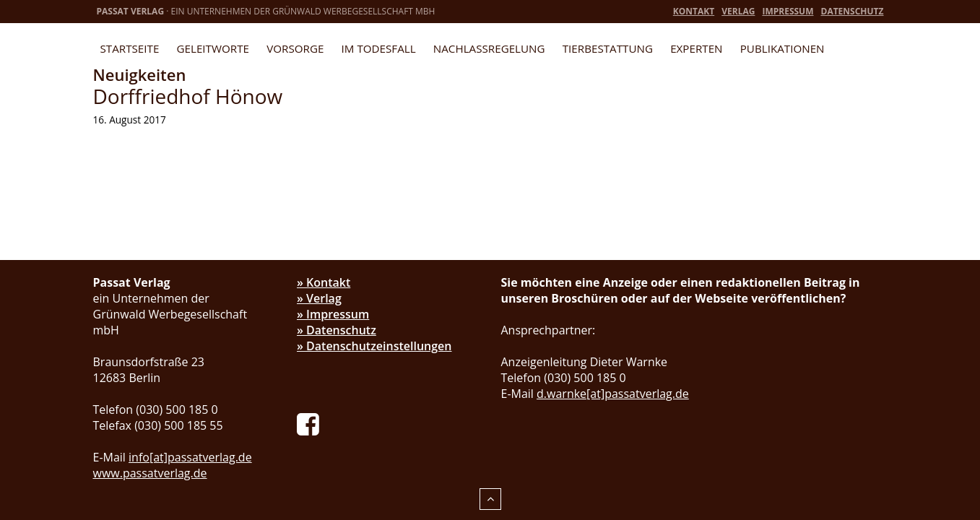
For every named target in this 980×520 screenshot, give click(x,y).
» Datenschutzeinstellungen (374, 346)
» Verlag (319, 298)
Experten (696, 48)
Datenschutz (853, 11)
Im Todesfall (379, 48)
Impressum (788, 11)
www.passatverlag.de (150, 473)
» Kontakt (324, 282)
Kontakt (694, 11)
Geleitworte (213, 48)
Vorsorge (295, 48)
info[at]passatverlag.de (190, 457)
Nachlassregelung (489, 48)
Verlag (738, 11)
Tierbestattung (608, 48)
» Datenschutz (337, 330)
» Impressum (333, 314)
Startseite (130, 48)
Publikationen (782, 48)
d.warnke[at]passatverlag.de (613, 394)
